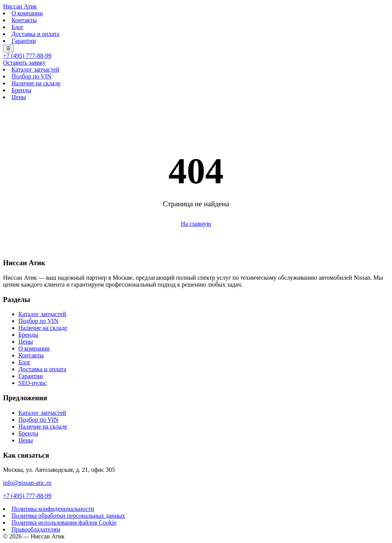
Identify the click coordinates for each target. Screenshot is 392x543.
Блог (18, 27)
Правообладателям (36, 529)
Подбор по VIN (31, 76)
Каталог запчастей (35, 69)
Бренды (21, 90)
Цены (19, 97)
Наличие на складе (36, 83)
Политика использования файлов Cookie (64, 523)
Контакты (24, 20)
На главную (196, 224)
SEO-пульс (33, 383)
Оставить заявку (24, 63)
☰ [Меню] (8, 48)
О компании (27, 13)
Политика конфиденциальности (53, 509)
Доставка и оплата (35, 34)
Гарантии (24, 41)
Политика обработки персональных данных (68, 516)
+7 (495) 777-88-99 (27, 56)
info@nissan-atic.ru (27, 483)
